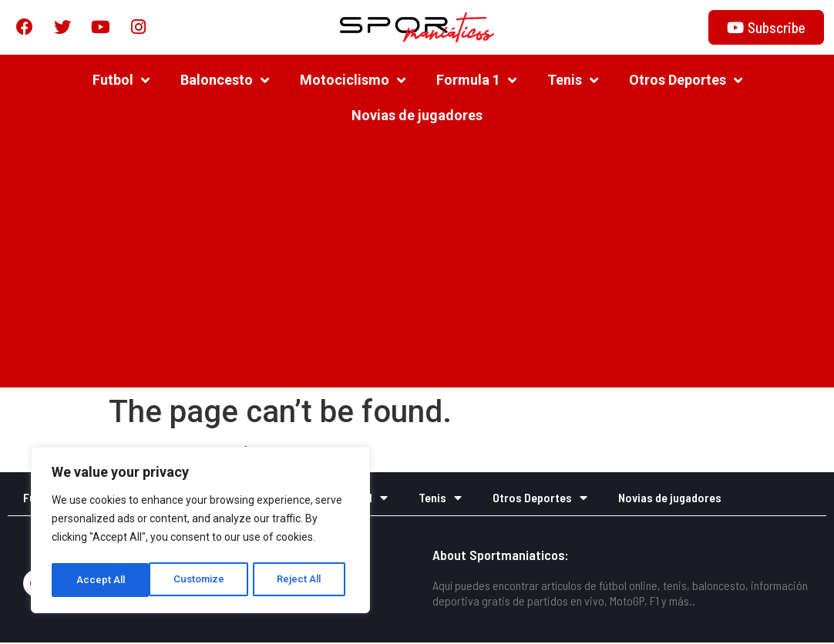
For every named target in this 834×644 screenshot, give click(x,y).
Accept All (302, 580)
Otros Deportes (686, 81)
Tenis (573, 81)
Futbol (121, 81)
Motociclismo (353, 81)
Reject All (203, 580)
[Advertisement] (417, 265)
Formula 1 (476, 81)
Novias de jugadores (417, 116)
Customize (101, 580)
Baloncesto (225, 81)
